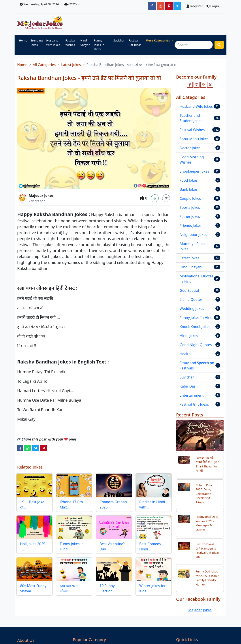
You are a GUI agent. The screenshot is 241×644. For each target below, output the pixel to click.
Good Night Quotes (196, 345)
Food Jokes (189, 180)
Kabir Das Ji (189, 386)
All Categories (44, 65)
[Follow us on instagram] (197, 85)
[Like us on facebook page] (190, 85)
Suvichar (119, 40)
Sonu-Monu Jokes (194, 139)
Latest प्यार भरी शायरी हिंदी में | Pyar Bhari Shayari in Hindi (207, 464)
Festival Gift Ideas (135, 43)
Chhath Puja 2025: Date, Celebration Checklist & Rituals (204, 494)
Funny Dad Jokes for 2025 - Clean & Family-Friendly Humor (208, 578)
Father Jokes (190, 217)
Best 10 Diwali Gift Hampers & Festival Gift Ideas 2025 (207, 551)
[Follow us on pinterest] (203, 85)
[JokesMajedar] (177, 6)
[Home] (41, 23)
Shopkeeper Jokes (194, 171)
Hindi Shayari (85, 43)
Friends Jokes (191, 226)
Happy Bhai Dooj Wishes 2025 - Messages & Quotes (207, 523)
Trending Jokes (37, 43)
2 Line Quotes (191, 299)
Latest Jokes (71, 65)
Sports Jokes (190, 207)
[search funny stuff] (219, 45)
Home (23, 40)
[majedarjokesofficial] (152, 6)
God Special (189, 290)
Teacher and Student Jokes (191, 118)
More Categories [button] (158, 40)
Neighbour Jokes (193, 235)
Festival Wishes (70, 43)
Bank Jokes (189, 189)
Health (185, 354)
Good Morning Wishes (192, 160)
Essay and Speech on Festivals (197, 365)
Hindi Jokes (189, 336)
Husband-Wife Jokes (53, 43)
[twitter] (36, 448)
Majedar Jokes (41, 196)
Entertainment (192, 395)
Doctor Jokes (190, 148)
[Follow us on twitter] (210, 85)
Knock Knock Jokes (195, 327)
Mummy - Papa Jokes (192, 246)
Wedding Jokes (192, 309)
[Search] (194, 45)
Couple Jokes (190, 198)
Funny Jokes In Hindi (99, 45)
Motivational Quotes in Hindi (196, 279)
